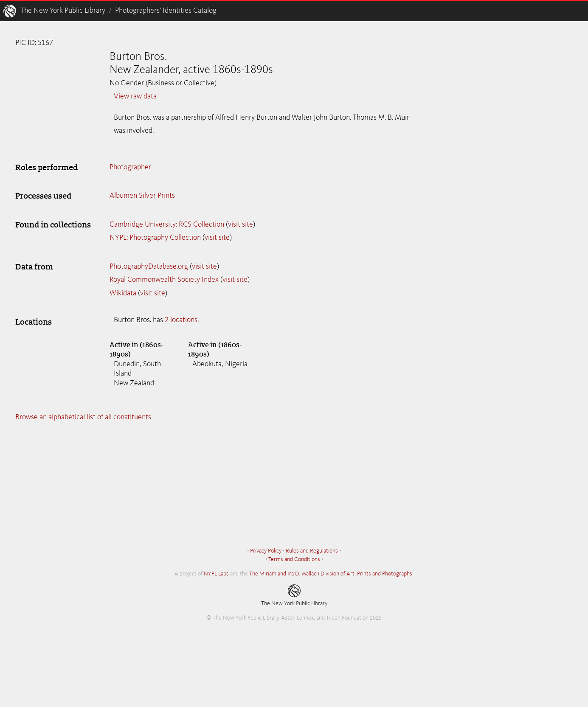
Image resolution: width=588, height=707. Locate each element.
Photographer (130, 167)
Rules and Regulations (312, 551)
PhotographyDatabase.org (149, 267)
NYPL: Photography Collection (155, 238)
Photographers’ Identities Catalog (166, 11)
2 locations (181, 320)
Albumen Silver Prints (142, 196)
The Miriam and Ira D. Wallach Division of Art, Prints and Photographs (331, 574)
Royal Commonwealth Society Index (164, 280)
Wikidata (123, 293)
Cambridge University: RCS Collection (167, 224)
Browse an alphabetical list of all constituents (83, 417)
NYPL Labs (216, 574)
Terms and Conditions (294, 559)
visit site (241, 224)
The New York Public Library (63, 11)
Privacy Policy (266, 551)
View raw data (135, 96)
